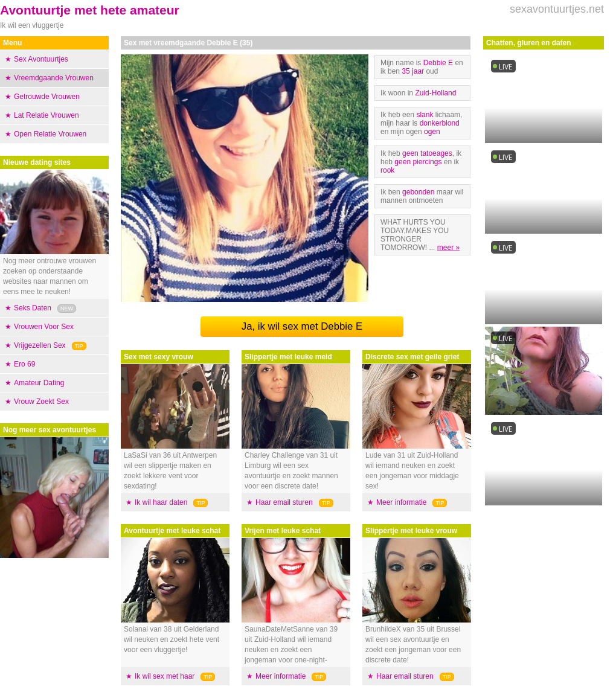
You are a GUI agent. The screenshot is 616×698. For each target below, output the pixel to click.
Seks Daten (33, 308)
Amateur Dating (39, 383)
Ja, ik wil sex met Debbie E (302, 326)
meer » (448, 248)
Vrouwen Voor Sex (44, 327)
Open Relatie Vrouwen (50, 134)
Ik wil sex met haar (165, 676)
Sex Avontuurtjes (41, 59)
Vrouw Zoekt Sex (41, 402)
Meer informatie (281, 676)
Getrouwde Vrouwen (47, 97)
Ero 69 (24, 364)
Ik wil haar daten (161, 502)
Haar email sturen (284, 502)
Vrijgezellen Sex (40, 345)
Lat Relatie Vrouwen (47, 115)
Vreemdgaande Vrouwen (54, 78)
